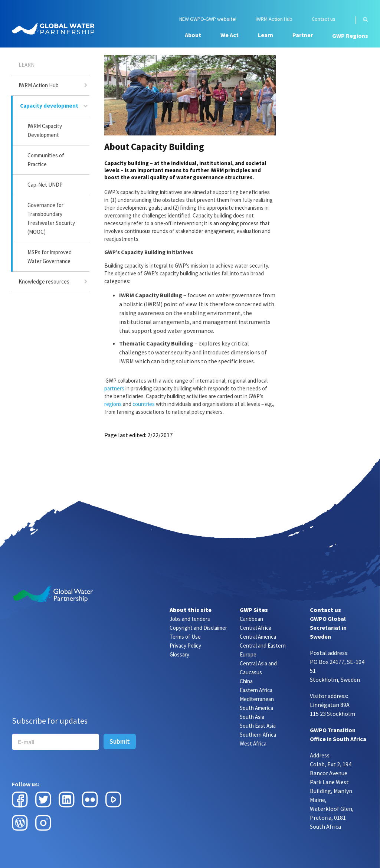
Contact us (324, 19)
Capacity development (49, 106)
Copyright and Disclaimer (198, 628)
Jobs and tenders (190, 619)
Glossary (179, 654)
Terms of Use (185, 637)
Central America (258, 637)
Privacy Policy (185, 646)
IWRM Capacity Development (45, 130)
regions (113, 404)
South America (256, 708)
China (246, 681)
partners (114, 388)
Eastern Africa (256, 690)
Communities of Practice (46, 160)
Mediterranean (257, 699)
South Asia (252, 717)
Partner (303, 35)
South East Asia (258, 726)
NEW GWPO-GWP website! (208, 19)
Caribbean (251, 619)
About (193, 35)
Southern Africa (258, 735)
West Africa (253, 743)
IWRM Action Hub (274, 19)
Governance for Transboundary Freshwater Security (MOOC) (51, 218)
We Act (230, 35)
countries (144, 404)
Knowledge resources (44, 281)
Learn (266, 35)
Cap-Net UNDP (45, 185)
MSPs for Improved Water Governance (50, 257)
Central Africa (255, 628)
